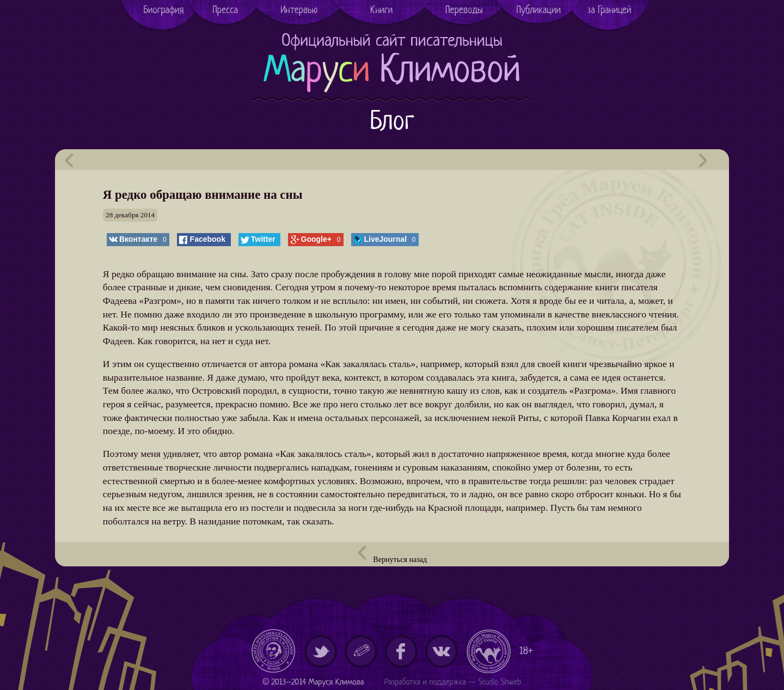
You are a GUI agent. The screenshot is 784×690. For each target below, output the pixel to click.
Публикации (539, 11)
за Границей (610, 11)
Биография (163, 11)
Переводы (464, 11)
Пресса (225, 11)
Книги (381, 11)
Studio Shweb (500, 683)
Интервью (299, 11)
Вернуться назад (392, 555)
